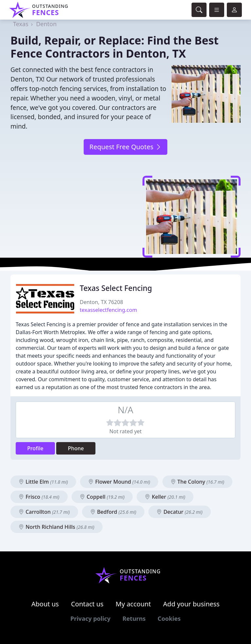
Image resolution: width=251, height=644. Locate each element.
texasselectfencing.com (108, 310)
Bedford (113, 512)
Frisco (39, 497)
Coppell (102, 497)
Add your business (191, 604)
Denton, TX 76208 (101, 302)
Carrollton (44, 512)
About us (45, 604)
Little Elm (43, 482)
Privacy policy (90, 618)
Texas (21, 24)
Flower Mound (119, 482)
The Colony (198, 482)
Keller (165, 497)
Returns (134, 618)
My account (133, 604)
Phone (76, 448)
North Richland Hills (57, 527)
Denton (46, 24)
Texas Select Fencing (116, 288)
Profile (35, 448)
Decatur (180, 512)
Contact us (87, 604)
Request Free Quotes (125, 147)
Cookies (169, 618)
